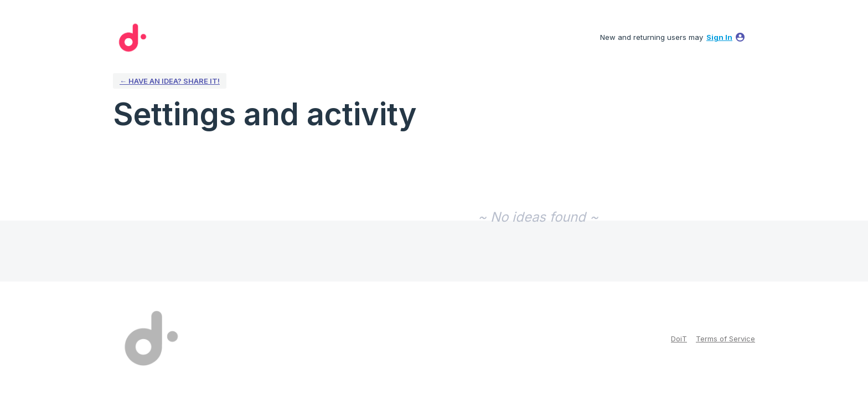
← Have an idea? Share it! (170, 81)
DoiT (679, 339)
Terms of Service (725, 339)
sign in (719, 37)
